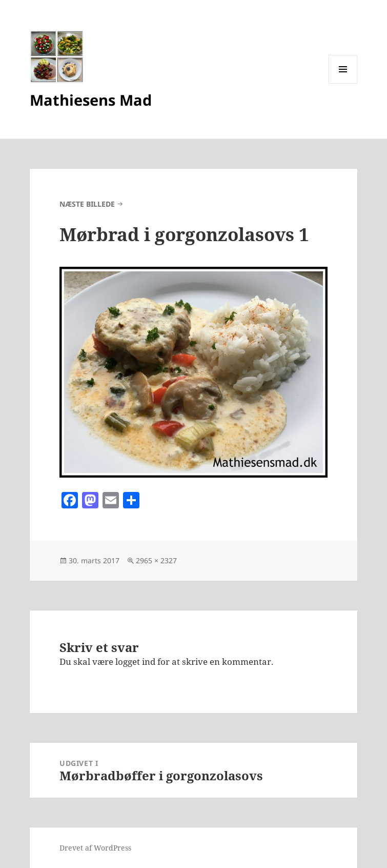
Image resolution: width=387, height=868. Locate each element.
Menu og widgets (343, 83)
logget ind (135, 662)
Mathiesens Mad (91, 100)
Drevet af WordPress (95, 848)
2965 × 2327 (156, 560)
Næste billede (87, 204)
